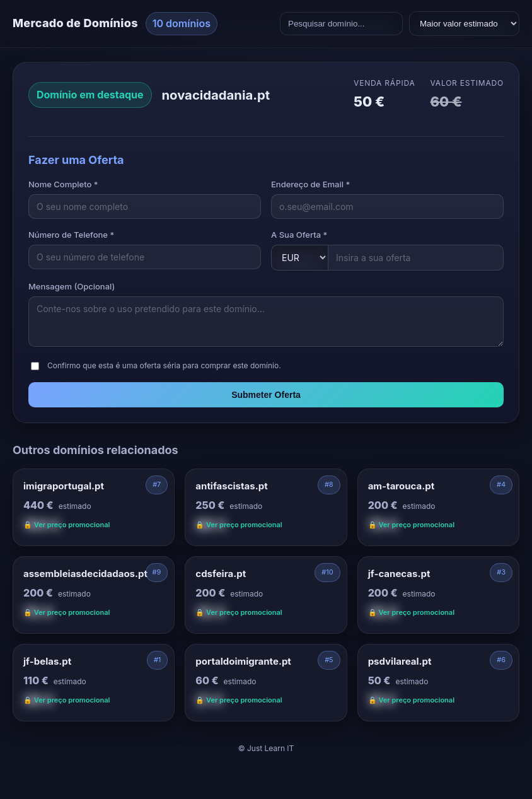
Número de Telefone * (71, 235)
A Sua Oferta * (299, 235)
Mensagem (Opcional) (72, 286)
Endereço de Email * (310, 184)
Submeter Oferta (266, 395)
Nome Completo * (63, 184)
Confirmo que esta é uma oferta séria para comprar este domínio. (164, 365)
